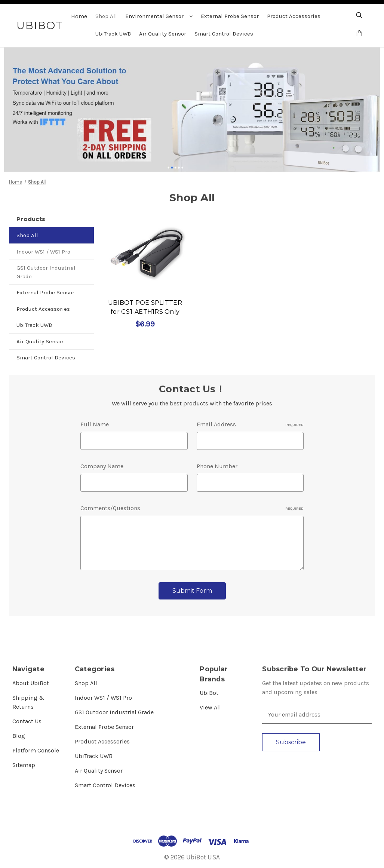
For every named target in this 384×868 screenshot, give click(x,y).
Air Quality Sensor (163, 34)
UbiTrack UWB (113, 34)
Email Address (250, 424)
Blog (19, 736)
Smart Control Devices (224, 34)
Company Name (102, 466)
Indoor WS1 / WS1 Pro (43, 252)
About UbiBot (31, 683)
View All (210, 707)
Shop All (106, 16)
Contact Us (27, 721)
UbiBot (209, 693)
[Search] (359, 16)
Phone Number (217, 466)
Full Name (95, 424)
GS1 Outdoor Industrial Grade (46, 272)
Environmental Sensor (159, 16)
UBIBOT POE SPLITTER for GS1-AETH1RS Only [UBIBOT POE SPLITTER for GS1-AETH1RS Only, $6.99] (145, 307)
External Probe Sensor (230, 16)
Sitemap (24, 765)
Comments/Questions (192, 508)
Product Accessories (294, 16)
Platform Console (36, 750)
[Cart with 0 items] (359, 34)
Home (79, 16)
